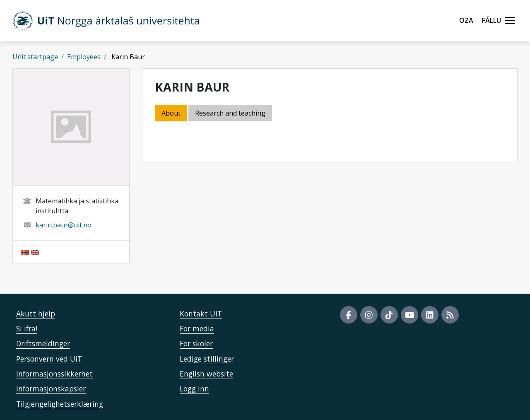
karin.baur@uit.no (64, 225)
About (171, 113)
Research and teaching (230, 113)
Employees (84, 57)
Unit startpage (35, 57)
